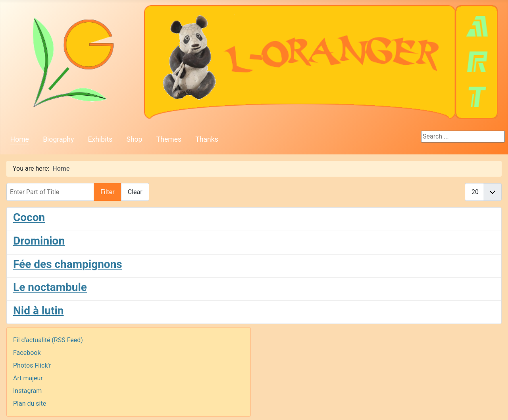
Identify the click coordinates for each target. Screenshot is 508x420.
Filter (108, 192)
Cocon (29, 217)
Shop (134, 139)
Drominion (39, 241)
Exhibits (100, 139)
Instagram (27, 391)
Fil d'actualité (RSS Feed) (48, 340)
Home (20, 139)
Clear (135, 192)
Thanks (207, 139)
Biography (58, 139)
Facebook (27, 353)
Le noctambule (50, 287)
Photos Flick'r (32, 365)
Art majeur (28, 378)
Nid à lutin (38, 311)
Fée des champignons (68, 264)
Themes (169, 139)
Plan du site (30, 404)
